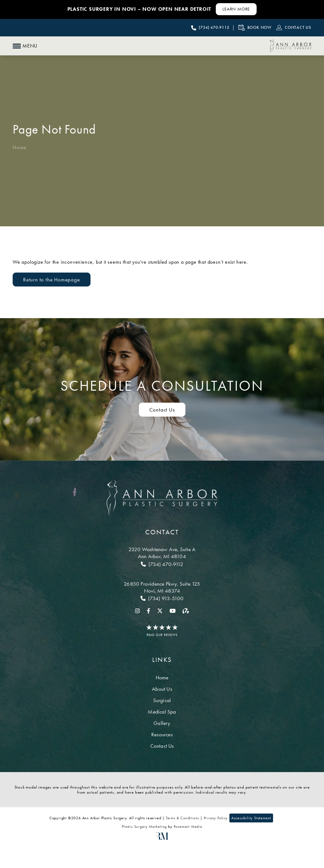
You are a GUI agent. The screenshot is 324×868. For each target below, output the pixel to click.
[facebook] (149, 610)
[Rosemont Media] (162, 839)
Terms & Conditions (182, 818)
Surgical (162, 700)
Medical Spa (162, 712)
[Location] (162, 553)
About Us (162, 689)
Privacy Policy (216, 818)
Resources (162, 734)
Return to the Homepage (52, 280)
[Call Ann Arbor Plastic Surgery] (210, 28)
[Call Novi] (162, 598)
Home (19, 147)
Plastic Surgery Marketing (144, 827)
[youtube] (173, 610)
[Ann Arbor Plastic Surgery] (291, 46)
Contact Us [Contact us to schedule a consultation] (162, 410)
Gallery (162, 723)
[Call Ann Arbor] (162, 564)
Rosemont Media (188, 827)
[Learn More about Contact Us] (236, 9)
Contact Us (162, 746)
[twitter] (160, 610)
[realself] (186, 610)
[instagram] (137, 610)
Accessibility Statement (251, 818)
